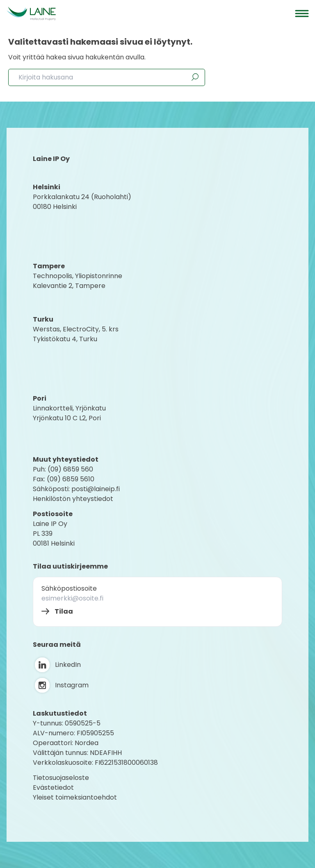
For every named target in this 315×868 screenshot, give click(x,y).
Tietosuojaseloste (61, 778)
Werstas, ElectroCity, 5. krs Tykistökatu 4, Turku (76, 334)
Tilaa (64, 611)
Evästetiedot (53, 788)
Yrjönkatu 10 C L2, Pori (67, 418)
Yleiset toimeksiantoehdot (75, 797)
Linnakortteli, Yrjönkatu (69, 408)
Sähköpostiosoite (69, 588)
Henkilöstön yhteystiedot (73, 499)
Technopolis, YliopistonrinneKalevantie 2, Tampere (78, 281)
